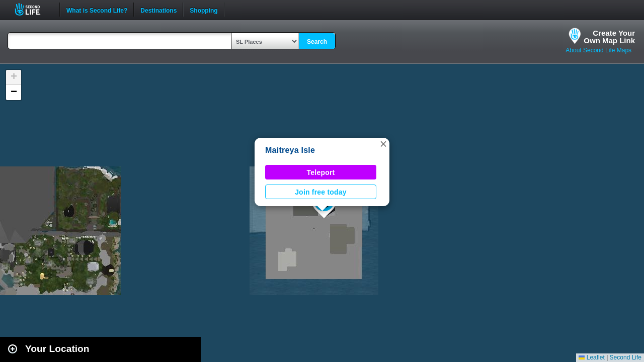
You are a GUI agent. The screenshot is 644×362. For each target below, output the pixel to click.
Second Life (33, 9)
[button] (383, 144)
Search (317, 42)
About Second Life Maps (598, 50)
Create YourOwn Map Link (609, 37)
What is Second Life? (97, 10)
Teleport (321, 172)
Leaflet (591, 357)
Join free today (321, 192)
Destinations (158, 10)
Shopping (204, 10)
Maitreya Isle (290, 150)
